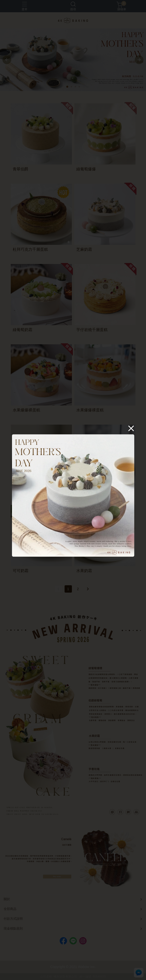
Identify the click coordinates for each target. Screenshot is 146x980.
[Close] (131, 428)
